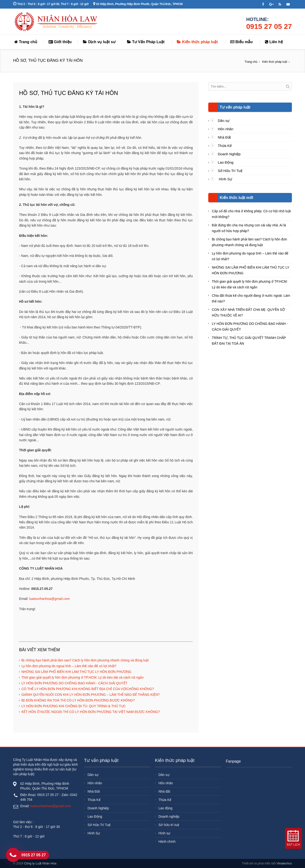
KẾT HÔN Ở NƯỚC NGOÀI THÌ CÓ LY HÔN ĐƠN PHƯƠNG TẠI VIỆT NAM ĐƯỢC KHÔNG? (91, 712)
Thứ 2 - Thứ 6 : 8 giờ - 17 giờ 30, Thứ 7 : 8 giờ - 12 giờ (51, 4)
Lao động (165, 808)
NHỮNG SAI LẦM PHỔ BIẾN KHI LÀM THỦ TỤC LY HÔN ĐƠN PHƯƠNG (76, 672)
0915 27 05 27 (269, 26)
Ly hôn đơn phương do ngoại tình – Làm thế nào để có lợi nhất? (69, 666)
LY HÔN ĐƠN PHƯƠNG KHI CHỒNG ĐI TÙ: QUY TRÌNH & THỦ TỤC (74, 706)
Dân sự (224, 121)
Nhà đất (164, 791)
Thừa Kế (225, 146)
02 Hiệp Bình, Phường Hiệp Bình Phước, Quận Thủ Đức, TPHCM (138, 4)
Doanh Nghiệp (229, 154)
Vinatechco (284, 863)
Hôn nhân (226, 129)
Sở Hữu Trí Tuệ (230, 171)
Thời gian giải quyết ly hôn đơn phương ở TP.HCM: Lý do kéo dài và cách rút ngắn (83, 677)
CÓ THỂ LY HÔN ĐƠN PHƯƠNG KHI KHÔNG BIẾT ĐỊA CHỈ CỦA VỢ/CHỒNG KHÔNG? (88, 689)
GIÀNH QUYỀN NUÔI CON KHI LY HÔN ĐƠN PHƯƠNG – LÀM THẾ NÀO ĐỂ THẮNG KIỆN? (91, 695)
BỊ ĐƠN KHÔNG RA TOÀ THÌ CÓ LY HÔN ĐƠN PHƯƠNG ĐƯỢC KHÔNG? (78, 700)
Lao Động (226, 162)
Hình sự (164, 833)
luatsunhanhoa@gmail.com (50, 599)
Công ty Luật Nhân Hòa (40, 863)
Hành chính (167, 842)
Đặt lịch (293, 845)
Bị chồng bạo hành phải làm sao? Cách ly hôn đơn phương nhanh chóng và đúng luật (85, 660)
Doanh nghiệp (169, 816)
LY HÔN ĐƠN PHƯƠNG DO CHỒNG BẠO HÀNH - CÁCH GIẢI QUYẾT (74, 683)
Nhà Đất (224, 137)
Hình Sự (225, 179)
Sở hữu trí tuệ (169, 825)
